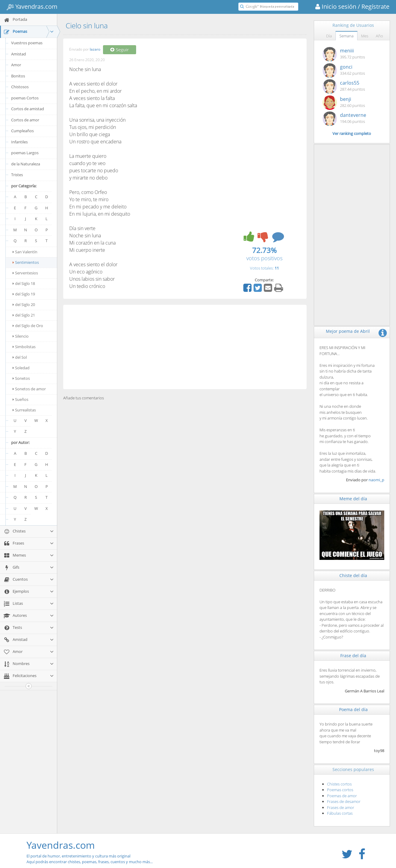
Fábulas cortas (340, 813)
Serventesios (25, 273)
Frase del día (353, 656)
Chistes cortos (339, 784)
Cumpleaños (22, 131)
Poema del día (353, 709)
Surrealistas (24, 410)
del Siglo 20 (24, 304)
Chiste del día (353, 575)
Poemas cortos (340, 790)
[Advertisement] (185, 347)
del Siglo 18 (24, 283)
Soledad (21, 368)
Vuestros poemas (27, 43)
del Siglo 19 (24, 294)
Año (379, 36)
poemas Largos (25, 153)
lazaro (95, 50)
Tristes (17, 175)
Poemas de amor (342, 796)
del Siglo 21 (24, 315)
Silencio (21, 336)
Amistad (19, 54)
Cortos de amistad (28, 109)
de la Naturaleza (26, 164)
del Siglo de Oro (28, 326)
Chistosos (20, 87)
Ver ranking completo (352, 133)
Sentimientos (26, 262)
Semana (346, 36)
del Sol (20, 357)
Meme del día (353, 499)
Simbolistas (24, 347)
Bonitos (18, 76)
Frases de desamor (344, 801)
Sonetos (21, 378)
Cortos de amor (25, 120)
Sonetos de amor (29, 389)
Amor (16, 65)
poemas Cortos (25, 98)
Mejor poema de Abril (348, 331)
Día (329, 36)
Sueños (20, 399)
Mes (365, 36)
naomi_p (376, 480)
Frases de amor (341, 807)
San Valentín (25, 252)
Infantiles (19, 142)
